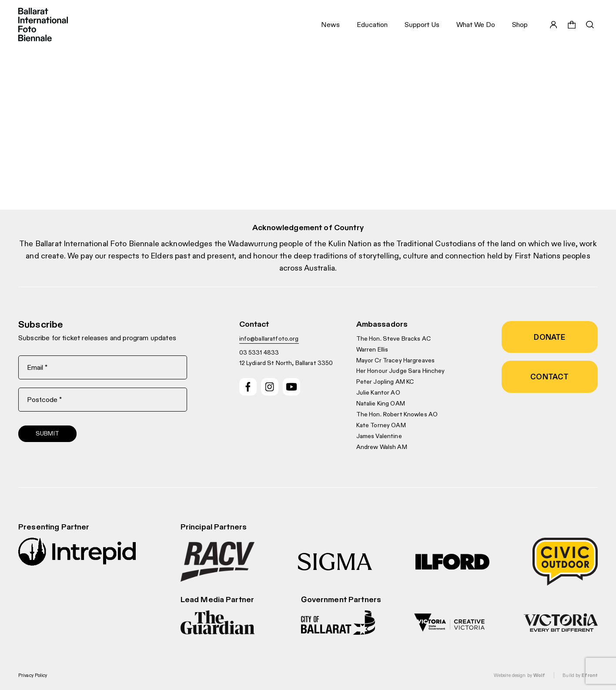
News (330, 25)
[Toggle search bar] (590, 25)
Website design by (519, 675)
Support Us (422, 25)
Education (372, 25)
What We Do (476, 25)
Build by (580, 675)
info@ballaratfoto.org (269, 338)
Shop (520, 25)
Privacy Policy (33, 675)
